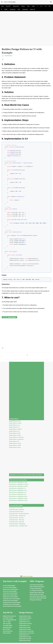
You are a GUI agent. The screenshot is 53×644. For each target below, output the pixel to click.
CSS (19, 9)
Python (23, 6)
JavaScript (13, 9)
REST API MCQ (7, 629)
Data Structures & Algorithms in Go (18, 492)
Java (2, 6)
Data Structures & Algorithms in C (17, 488)
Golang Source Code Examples (10, 597)
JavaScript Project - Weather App (17, 516)
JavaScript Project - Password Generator (19, 514)
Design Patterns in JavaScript (16, 437)
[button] (3, 59)
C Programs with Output (36, 589)
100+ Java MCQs (7, 624)
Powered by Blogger (27, 576)
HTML (6, 9)
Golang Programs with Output (37, 592)
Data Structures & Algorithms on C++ (18, 490)
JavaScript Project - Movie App (17, 522)
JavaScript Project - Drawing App (17, 524)
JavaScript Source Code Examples (11, 604)
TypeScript (25, 9)
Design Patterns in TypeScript (16, 439)
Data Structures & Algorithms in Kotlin (18, 486)
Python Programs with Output (37, 587)
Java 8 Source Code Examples (10, 593)
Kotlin (33, 6)
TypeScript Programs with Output (38, 598)
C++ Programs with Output (36, 590)
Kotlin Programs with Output (37, 594)
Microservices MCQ (8, 631)
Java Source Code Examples (10, 591)
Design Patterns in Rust (15, 447)
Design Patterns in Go (14, 431)
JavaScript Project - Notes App (17, 520)
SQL (28, 6)
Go (49, 6)
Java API (8, 6)
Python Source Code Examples (10, 589)
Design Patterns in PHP (15, 433)
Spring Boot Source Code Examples (12, 602)
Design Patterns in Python (15, 429)
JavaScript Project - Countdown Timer (18, 526)
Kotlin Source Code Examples (10, 595)
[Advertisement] (26, 36)
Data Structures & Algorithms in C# (18, 494)
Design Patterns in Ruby (15, 435)
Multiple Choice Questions (9, 616)
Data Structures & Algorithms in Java (18, 482)
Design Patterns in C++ (15, 425)
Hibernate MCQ (7, 633)
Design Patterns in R (14, 441)
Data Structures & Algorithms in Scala (18, 500)
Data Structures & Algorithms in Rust (18, 496)
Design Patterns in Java (15, 421)
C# (46, 6)
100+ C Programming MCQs (10, 620)
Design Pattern (8, 56)
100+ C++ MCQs (7, 622)
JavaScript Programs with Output (38, 596)
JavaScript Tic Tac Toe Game (16, 508)
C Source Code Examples (9, 586)
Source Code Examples (10, 2)
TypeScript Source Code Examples (11, 599)
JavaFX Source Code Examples (10, 601)
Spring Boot (16, 6)
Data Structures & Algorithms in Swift (18, 498)
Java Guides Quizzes (8, 618)
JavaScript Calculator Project (16, 512)
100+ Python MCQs (8, 625)
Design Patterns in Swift (15, 445)
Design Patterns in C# (14, 427)
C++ (41, 6)
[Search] (51, 2)
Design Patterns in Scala (15, 443)
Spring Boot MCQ (7, 627)
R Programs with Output (36, 600)
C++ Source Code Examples (10, 587)
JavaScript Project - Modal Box (17, 510)
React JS (32, 9)
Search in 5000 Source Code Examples (12, 606)
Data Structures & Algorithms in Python (19, 484)
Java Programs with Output (36, 585)
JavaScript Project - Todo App (16, 518)
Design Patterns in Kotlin (15, 423)
